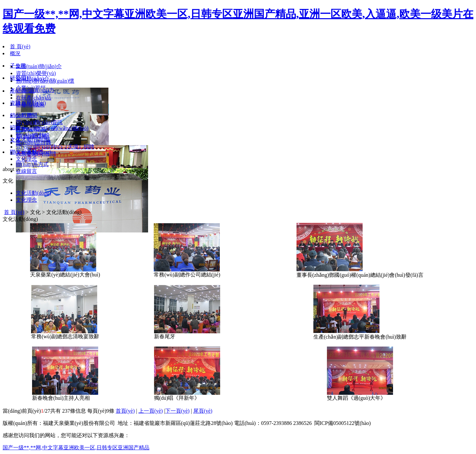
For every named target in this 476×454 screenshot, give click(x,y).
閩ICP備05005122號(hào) (343, 423)
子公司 (18, 66)
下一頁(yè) (178, 411)
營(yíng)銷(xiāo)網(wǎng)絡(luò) (52, 128)
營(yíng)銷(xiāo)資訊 (39, 122)
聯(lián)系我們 (26, 152)
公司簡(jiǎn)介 (33, 79)
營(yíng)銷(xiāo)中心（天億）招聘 (55, 147)
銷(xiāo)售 (21, 115)
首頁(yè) (125, 411)
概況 (15, 53)
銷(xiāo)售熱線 (33, 135)
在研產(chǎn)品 (34, 98)
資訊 (15, 103)
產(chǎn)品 (22, 91)
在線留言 (26, 171)
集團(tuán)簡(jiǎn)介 (39, 66)
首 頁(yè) (20, 46)
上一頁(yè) (151, 411)
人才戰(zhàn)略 (33, 140)
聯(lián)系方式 (32, 164)
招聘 (15, 127)
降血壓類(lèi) (31, 103)
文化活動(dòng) (34, 193)
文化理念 (26, 159)
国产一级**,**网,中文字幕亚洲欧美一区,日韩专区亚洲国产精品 (76, 448)
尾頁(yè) (203, 411)
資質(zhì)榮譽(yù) (36, 73)
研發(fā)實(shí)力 (35, 90)
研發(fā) (19, 78)
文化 (15, 140)
